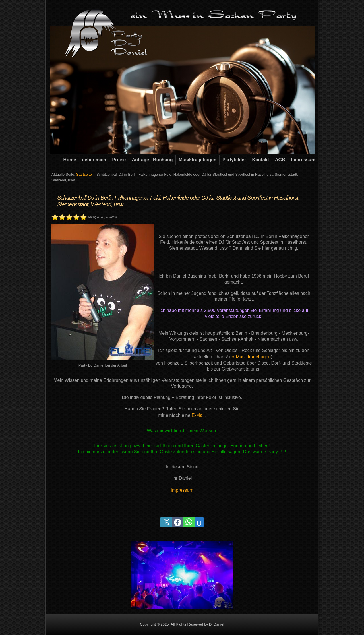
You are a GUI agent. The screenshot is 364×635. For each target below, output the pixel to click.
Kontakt (261, 160)
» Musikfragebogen (251, 357)
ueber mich (94, 160)
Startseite (84, 174)
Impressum (303, 160)
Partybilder (234, 160)
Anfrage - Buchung (152, 160)
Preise (119, 160)
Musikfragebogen (197, 160)
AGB (280, 160)
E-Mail (198, 415)
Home (70, 160)
